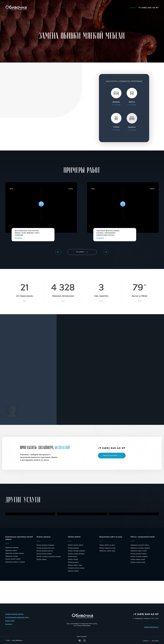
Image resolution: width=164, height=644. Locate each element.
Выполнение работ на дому (111, 537)
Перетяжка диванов (12, 548)
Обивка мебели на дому (107, 545)
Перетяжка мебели (99, 8)
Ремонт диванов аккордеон (45, 545)
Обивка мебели (74, 537)
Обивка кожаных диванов (76, 551)
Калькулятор (47, 8)
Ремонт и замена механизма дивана (49, 557)
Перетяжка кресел (11, 550)
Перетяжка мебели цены (107, 551)
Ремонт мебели (42, 559)
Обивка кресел (73, 557)
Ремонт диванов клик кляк (45, 548)
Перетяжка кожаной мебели (140, 545)
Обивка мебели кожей (138, 559)
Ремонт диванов (44, 537)
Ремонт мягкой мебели (13, 559)
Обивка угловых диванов (76, 554)
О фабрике (118, 8)
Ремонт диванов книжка (45, 551)
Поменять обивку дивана (76, 568)
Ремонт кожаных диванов (139, 557)
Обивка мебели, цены (75, 565)
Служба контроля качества (14, 616)
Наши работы (64, 8)
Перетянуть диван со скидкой (15, 562)
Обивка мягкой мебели (76, 545)
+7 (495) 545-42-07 (149, 8)
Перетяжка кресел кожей (139, 551)
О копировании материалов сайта (17, 619)
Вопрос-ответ (10, 623)
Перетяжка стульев (12, 556)
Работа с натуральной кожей (143, 537)
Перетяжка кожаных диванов (140, 548)
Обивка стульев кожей (138, 562)
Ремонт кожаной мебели (139, 554)
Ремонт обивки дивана (44, 554)
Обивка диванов (73, 548)
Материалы (81, 8)
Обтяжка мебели (73, 571)
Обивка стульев (73, 559)
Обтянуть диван (73, 562)
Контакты (9, 626)
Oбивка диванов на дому (107, 548)
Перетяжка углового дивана (14, 553)
